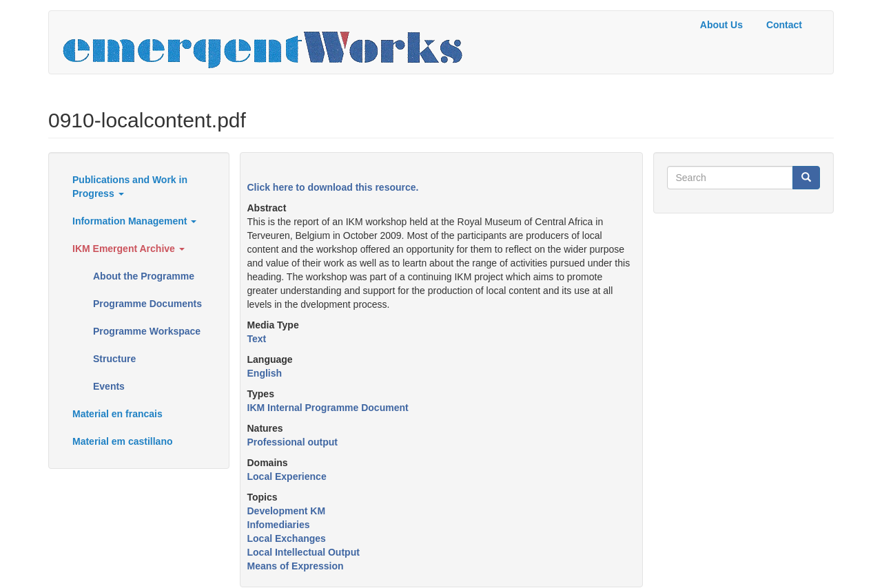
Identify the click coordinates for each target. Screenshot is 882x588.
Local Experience (287, 476)
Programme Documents (147, 304)
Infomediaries (279, 525)
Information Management (134, 221)
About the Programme (144, 276)
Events (109, 386)
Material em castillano (123, 441)
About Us (721, 25)
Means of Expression (296, 566)
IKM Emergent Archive (129, 249)
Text (257, 339)
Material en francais (117, 414)
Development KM (287, 511)
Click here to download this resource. (333, 187)
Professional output (293, 442)
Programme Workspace (147, 331)
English (265, 373)
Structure (114, 359)
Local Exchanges (287, 538)
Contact (784, 25)
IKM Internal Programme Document (328, 408)
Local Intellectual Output (304, 552)
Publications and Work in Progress (130, 187)
